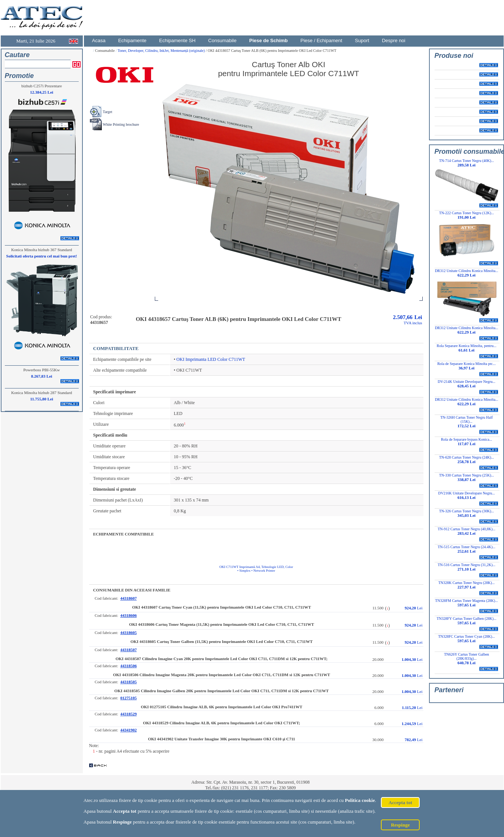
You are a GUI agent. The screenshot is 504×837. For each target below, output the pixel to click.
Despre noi (394, 40)
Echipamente (132, 40)
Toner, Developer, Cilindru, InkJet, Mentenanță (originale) (162, 51)
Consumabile (222, 40)
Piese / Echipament (321, 40)
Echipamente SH (178, 40)
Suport (362, 40)
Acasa (99, 40)
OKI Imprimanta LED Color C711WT (211, 359)
